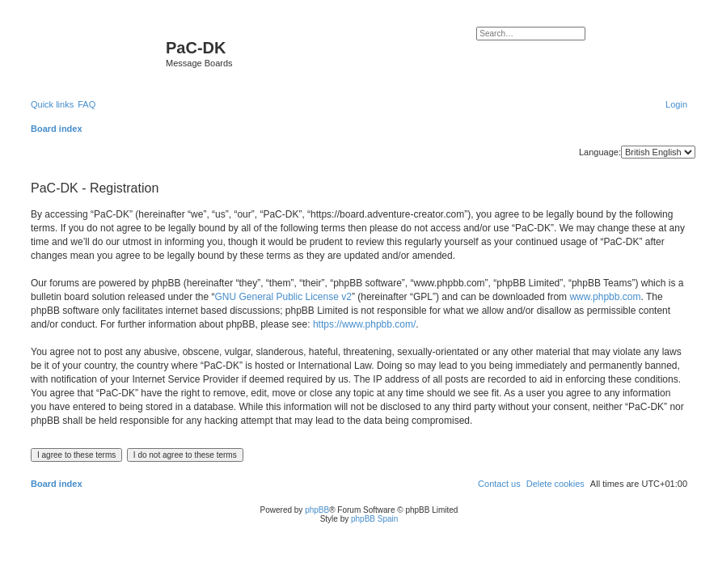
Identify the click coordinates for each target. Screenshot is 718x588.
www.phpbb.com (605, 297)
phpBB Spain (374, 519)
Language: (600, 152)
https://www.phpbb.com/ (364, 324)
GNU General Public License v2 (283, 297)
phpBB (317, 510)
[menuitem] (87, 104)
